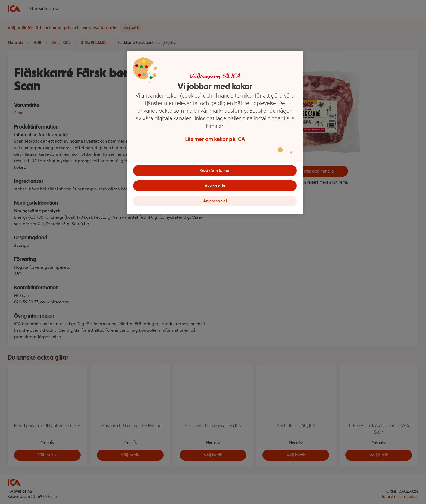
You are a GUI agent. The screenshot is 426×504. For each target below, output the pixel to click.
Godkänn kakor (215, 170)
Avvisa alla (215, 186)
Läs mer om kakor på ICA (215, 139)
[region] (215, 132)
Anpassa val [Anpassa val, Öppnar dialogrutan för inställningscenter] (215, 201)
